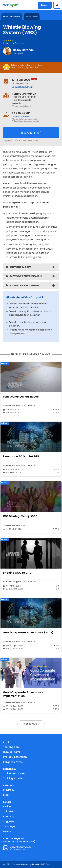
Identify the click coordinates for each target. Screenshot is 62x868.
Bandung (9, 816)
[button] (57, 5)
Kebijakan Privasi (13, 762)
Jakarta (8, 811)
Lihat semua (31, 724)
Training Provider (13, 778)
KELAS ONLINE (32, 17)
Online (7, 806)
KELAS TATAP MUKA (11, 17)
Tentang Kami (12, 747)
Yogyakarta (10, 821)
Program (8, 790)
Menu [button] (45, 5)
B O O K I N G (31, 132)
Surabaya (9, 826)
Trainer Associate (14, 773)
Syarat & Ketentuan (15, 757)
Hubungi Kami (11, 752)
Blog (6, 795)
